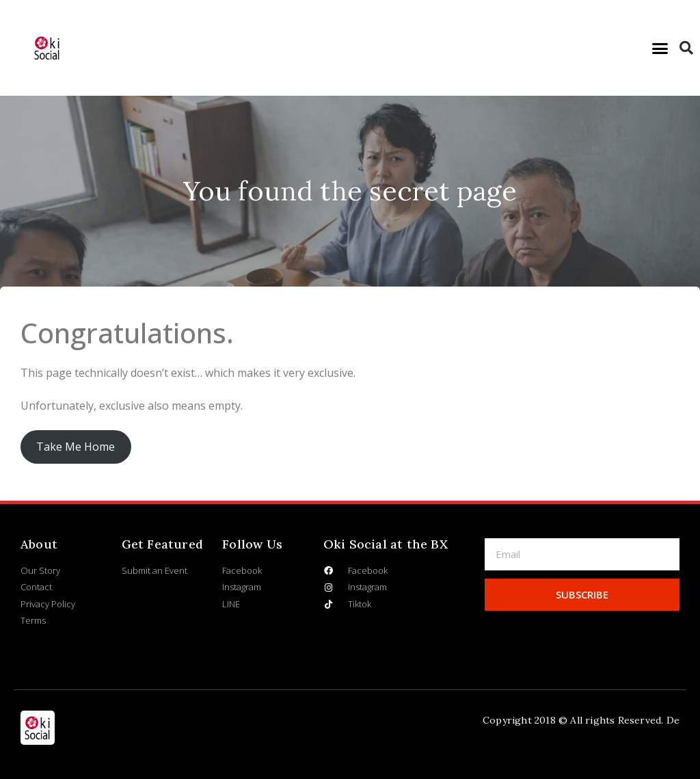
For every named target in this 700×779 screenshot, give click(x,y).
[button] (660, 48)
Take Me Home (76, 447)
